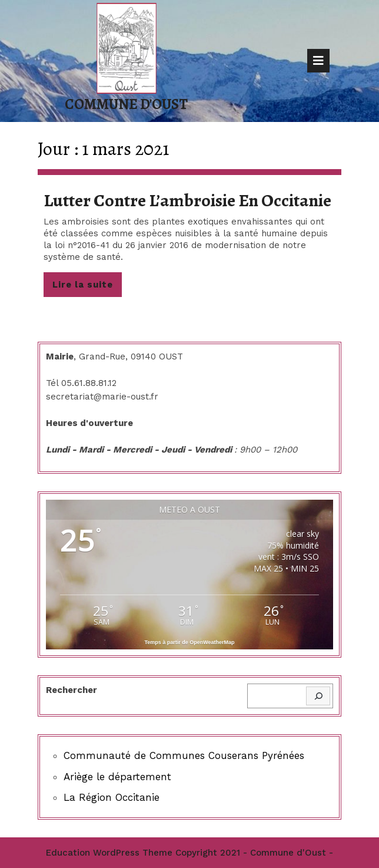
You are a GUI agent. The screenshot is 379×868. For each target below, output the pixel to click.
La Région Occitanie (112, 797)
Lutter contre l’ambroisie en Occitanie (187, 200)
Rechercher (72, 690)
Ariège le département (117, 777)
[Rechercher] (318, 696)
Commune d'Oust (126, 104)
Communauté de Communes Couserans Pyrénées (184, 755)
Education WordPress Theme (109, 853)
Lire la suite (87, 288)
